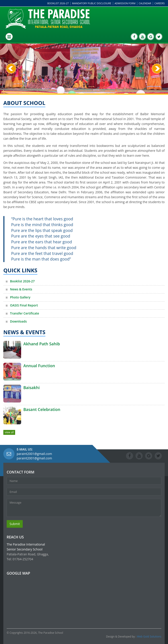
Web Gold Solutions (149, 637)
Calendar (145, 3)
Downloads (18, 321)
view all (9, 432)
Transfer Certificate (25, 313)
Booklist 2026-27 (58, 3)
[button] (11, 81)
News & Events (21, 289)
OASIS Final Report (24, 305)
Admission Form (125, 3)
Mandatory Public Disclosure (92, 3)
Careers (160, 3)
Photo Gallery (20, 297)
